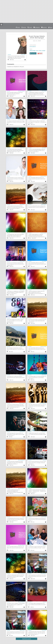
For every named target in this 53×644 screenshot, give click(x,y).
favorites (45, 27)
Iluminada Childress (21, 91)
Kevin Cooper (44, 91)
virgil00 (23, 176)
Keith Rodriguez (43, 574)
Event (37, 51)
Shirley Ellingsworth (43, 403)
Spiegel (44, 51)
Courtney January (43, 176)
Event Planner (33, 47)
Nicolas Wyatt (22, 148)
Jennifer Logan (23, 54)
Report (40, 53)
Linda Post (23, 233)
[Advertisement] (27, 11)
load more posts (27, 639)
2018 (31, 51)
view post (9, 54)
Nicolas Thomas (22, 205)
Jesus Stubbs (44, 148)
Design (34, 51)
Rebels (40, 51)
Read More (33, 53)
